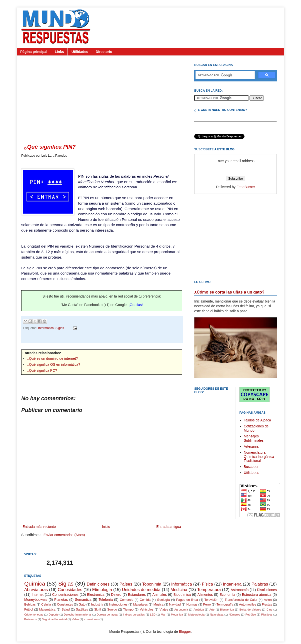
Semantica (83, 600)
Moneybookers (36, 600)
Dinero (116, 595)
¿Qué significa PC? (42, 370)
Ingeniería (232, 584)
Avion (268, 600)
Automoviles (248, 605)
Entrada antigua (169, 527)
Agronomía (181, 610)
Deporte (53, 615)
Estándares (137, 595)
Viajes (164, 610)
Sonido (112, 610)
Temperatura (209, 590)
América (199, 610)
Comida (145, 600)
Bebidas (30, 605)
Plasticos (267, 615)
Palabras (260, 584)
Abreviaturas (36, 590)
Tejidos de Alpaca (257, 420)
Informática (46, 328)
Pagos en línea (187, 600)
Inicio (106, 527)
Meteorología (196, 615)
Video (75, 619)
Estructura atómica (257, 595)
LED (153, 615)
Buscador (251, 467)
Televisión (211, 600)
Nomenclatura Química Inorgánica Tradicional (259, 457)
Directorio (104, 52)
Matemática (47, 610)
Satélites (82, 610)
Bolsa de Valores (250, 610)
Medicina (179, 590)
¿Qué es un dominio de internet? (52, 358)
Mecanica (177, 615)
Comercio (126, 600)
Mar (163, 615)
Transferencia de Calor (241, 600)
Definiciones (98, 584)
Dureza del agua (107, 615)
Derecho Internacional (77, 615)
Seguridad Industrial (54, 619)
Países (126, 584)
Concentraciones (65, 595)
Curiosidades (70, 590)
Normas (192, 605)
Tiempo (128, 610)
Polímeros (30, 619)
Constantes (65, 605)
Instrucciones (118, 605)
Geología (163, 600)
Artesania (251, 446)
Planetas (61, 600)
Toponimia (152, 584)
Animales (160, 595)
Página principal (34, 52)
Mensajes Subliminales (254, 438)
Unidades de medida (141, 590)
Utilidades (80, 52)
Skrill (98, 610)
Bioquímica (182, 595)
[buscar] (225, 75)
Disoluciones (267, 590)
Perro (207, 605)
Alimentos (205, 595)
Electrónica (96, 595)
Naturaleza (217, 615)
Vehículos (147, 610)
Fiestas (267, 605)
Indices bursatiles (134, 615)
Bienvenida (227, 610)
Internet (38, 595)
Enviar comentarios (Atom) (64, 535)
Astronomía (240, 590)
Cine (269, 610)
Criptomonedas (34, 615)
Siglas (60, 328)
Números (234, 615)
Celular (46, 605)
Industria (97, 605)
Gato (82, 605)
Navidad (175, 605)
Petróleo (251, 615)
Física (207, 584)
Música (158, 605)
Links (59, 52)
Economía (227, 595)
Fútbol (29, 610)
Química (35, 584)
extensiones (91, 619)
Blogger (185, 632)
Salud (66, 610)
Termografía (225, 605)
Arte (212, 610)
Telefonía (106, 600)
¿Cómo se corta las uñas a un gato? (229, 292)
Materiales (140, 605)
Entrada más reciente (39, 527)
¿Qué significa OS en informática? (54, 364)
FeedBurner (246, 187)
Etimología (102, 590)
